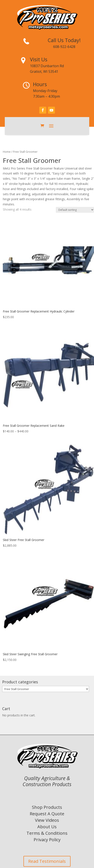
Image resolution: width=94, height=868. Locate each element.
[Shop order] (75, 210)
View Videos (47, 820)
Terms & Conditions (47, 833)
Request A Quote (47, 814)
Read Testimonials (47, 861)
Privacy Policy (47, 840)
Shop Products (47, 807)
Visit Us (39, 59)
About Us (47, 827)
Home (7, 152)
